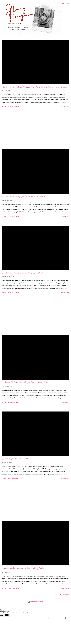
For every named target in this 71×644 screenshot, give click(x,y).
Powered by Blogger (35, 602)
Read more (65, 106)
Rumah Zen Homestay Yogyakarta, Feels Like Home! (24, 197)
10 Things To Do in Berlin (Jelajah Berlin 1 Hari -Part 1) (26, 382)
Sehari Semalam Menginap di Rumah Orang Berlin (23, 568)
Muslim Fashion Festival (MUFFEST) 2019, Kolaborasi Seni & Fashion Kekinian (35, 87)
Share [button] (4, 106)
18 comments (13, 478)
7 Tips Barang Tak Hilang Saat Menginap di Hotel (22, 273)
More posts (65, 595)
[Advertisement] (35, 129)
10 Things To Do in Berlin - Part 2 (17, 459)
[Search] (63, 3)
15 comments (13, 402)
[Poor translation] (7, 615)
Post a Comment (14, 106)
